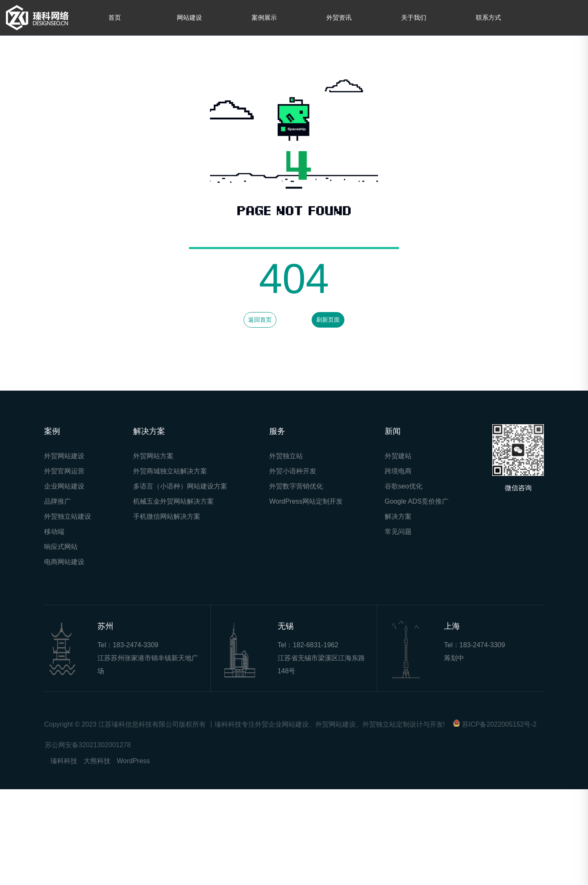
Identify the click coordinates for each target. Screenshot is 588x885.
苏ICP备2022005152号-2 (499, 724)
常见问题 (398, 532)
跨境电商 (398, 471)
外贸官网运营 (64, 471)
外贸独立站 (286, 456)
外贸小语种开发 (293, 471)
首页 (115, 17)
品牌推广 (58, 501)
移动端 (54, 532)
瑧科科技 (64, 761)
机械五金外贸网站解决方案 (173, 501)
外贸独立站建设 (68, 516)
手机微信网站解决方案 (167, 516)
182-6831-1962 (316, 645)
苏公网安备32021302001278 (88, 745)
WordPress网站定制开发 (306, 501)
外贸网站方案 (153, 456)
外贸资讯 (339, 17)
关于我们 (414, 17)
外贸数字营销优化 (296, 486)
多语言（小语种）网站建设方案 (180, 486)
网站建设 (189, 17)
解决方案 (398, 516)
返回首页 (260, 320)
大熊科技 (97, 761)
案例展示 (264, 17)
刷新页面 (328, 320)
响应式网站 (61, 547)
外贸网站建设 (64, 456)
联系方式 (488, 17)
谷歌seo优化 (404, 486)
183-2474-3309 (135, 645)
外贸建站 (398, 456)
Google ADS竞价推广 (417, 501)
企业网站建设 (64, 486)
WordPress (133, 761)
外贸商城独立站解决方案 (170, 471)
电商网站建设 (64, 562)
